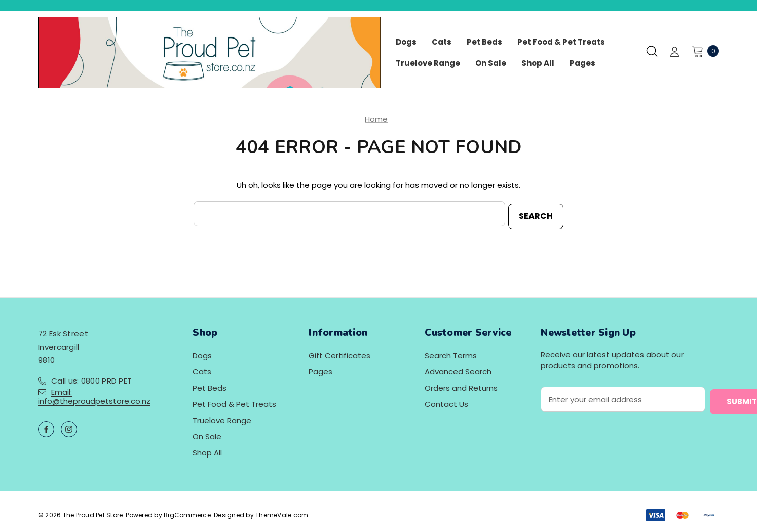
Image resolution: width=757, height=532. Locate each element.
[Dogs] (406, 42)
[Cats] (442, 42)
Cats (202, 370)
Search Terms (451, 353)
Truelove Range (222, 418)
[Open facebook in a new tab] (46, 427)
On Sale (207, 434)
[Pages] (582, 63)
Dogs (202, 353)
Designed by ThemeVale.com (261, 513)
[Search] (652, 51)
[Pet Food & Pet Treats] (561, 42)
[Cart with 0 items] (703, 51)
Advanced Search (458, 370)
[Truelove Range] (428, 63)
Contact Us (446, 402)
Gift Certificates (339, 353)
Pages (320, 370)
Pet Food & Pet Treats (234, 402)
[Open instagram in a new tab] (69, 427)
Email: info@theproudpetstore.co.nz (94, 394)
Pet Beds (210, 386)
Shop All (207, 451)
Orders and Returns (461, 386)
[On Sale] (491, 63)
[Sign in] (675, 53)
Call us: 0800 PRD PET (91, 379)
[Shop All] (538, 63)
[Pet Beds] (484, 42)
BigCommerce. (189, 513)
